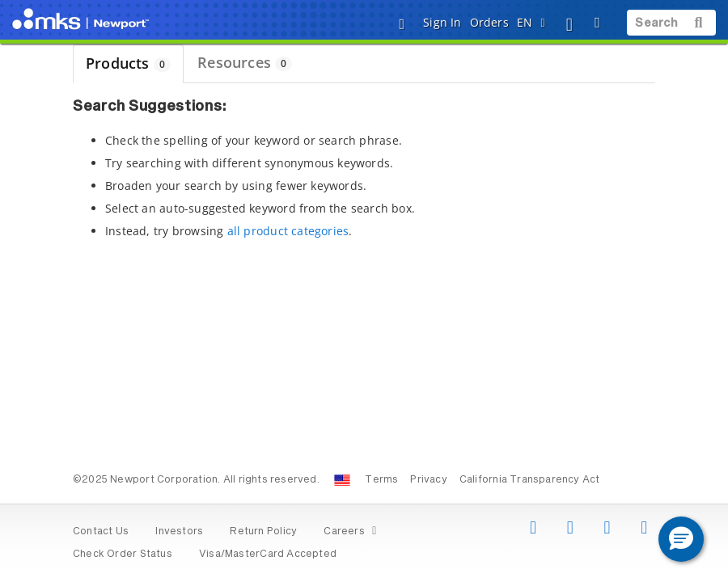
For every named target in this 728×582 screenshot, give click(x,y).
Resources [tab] (245, 62)
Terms (381, 480)
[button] (681, 539)
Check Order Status (123, 555)
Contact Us (101, 532)
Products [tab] (128, 63)
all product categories (288, 231)
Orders (489, 22)
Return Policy (263, 532)
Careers (352, 532)
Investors (179, 532)
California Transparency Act (530, 480)
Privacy (428, 480)
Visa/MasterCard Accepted (268, 555)
